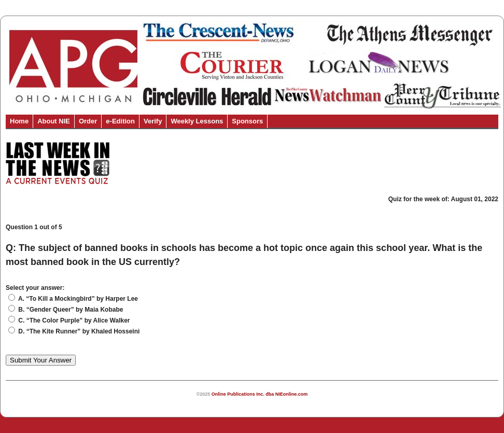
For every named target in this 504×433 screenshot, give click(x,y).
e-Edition (120, 121)
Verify (153, 121)
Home (19, 121)
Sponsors (247, 121)
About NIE (54, 121)
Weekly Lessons (197, 121)
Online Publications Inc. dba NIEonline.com (260, 394)
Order (88, 121)
